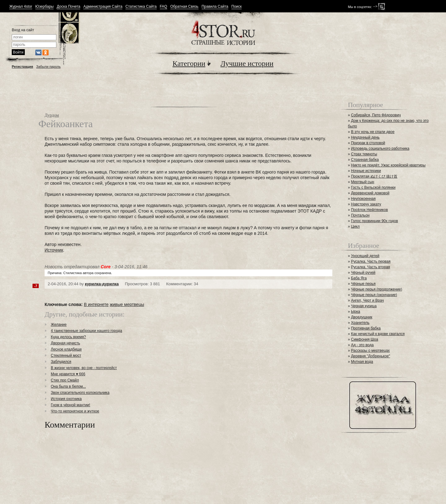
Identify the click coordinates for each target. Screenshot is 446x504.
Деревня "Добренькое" (370, 356)
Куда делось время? (68, 337)
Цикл (355, 226)
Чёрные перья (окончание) (374, 295)
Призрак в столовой (368, 143)
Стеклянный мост (66, 355)
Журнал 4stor (21, 7)
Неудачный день (365, 137)
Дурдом (52, 115)
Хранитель (360, 323)
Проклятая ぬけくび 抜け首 (374, 176)
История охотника (66, 399)
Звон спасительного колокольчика (80, 393)
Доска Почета (68, 7)
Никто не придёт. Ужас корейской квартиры (388, 165)
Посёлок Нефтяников (369, 210)
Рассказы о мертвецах (370, 351)
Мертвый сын (363, 182)
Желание (59, 325)
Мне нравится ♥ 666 (68, 374)
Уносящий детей (365, 256)
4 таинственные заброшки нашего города (86, 331)
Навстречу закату (366, 204)
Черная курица (364, 306)
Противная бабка (366, 328)
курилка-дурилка (102, 284)
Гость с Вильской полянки (373, 187)
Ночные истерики (366, 171)
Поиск (236, 7)
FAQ (164, 7)
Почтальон (360, 215)
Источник (54, 250)
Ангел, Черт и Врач (367, 300)
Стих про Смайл (65, 380)
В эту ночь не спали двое (373, 132)
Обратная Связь (184, 7)
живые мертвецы (127, 304)
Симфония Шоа (365, 339)
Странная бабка (365, 160)
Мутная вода (362, 362)
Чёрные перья (363, 284)
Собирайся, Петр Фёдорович (376, 115)
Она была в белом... (68, 386)
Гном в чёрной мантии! (70, 405)
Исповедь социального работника (380, 149)
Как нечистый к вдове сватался (378, 334)
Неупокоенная (363, 199)
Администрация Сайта (103, 7)
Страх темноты (364, 154)
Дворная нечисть (65, 343)
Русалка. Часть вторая (370, 267)
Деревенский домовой (370, 193)
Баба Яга (359, 278)
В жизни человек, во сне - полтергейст (84, 368)
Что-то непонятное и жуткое (75, 411)
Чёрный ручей (363, 273)
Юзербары (44, 7)
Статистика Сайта (141, 7)
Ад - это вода (362, 345)
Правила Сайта (215, 7)
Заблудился (61, 362)
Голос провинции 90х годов (374, 221)
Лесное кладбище (66, 349)
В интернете (96, 304)
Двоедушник (362, 317)
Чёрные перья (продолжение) (376, 289)
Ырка (355, 312)
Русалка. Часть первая (371, 261)
